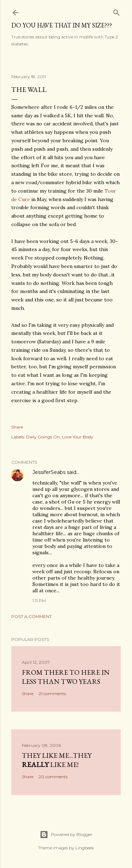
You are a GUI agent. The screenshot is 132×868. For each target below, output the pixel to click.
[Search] (117, 11)
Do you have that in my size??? (62, 25)
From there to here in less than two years (66, 677)
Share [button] (17, 427)
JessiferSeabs (49, 472)
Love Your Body (78, 437)
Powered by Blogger (66, 835)
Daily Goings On (43, 437)
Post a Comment (32, 616)
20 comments (53, 777)
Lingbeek (85, 848)
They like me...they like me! (57, 760)
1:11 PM (39, 601)
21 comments (52, 694)
